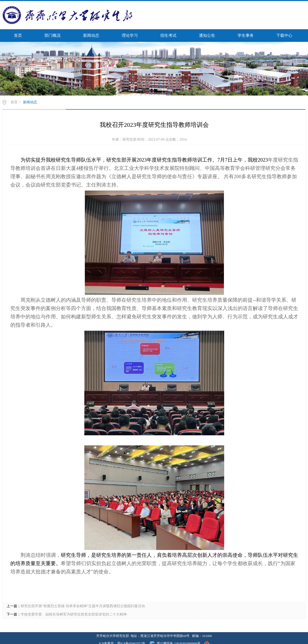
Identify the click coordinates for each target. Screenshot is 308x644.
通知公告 (207, 35)
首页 (18, 35)
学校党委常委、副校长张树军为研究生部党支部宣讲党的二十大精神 (74, 614)
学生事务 (246, 35)
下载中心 (284, 35)
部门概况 (53, 35)
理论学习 (130, 35)
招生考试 (168, 35)
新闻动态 (91, 35)
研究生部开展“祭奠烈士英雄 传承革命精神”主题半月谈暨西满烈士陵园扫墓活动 (83, 606)
